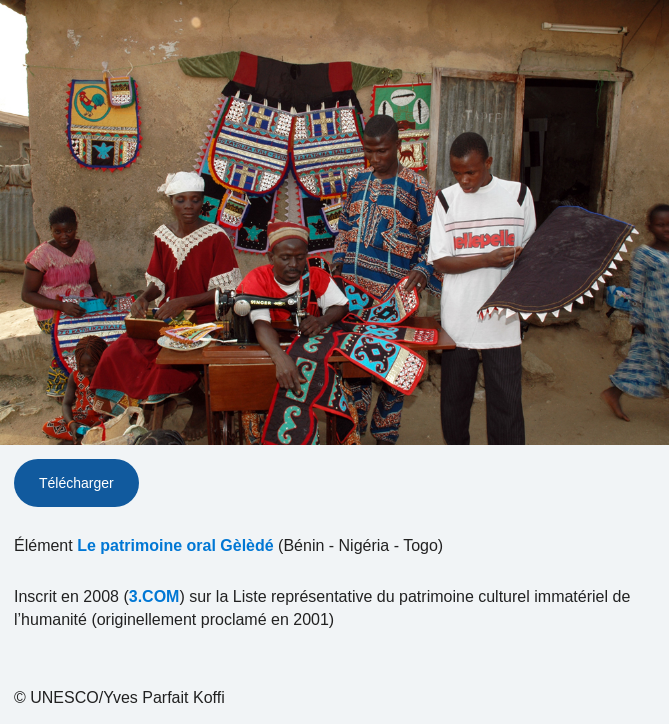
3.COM (154, 596)
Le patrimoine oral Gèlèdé (175, 545)
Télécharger (76, 483)
